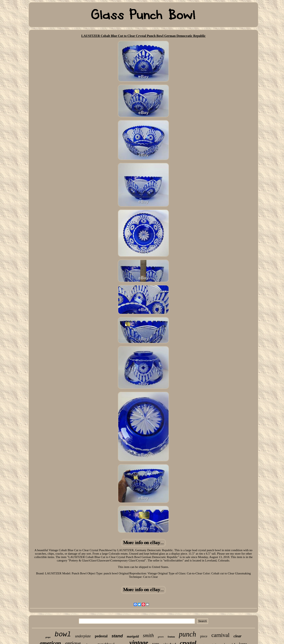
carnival (220, 635)
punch (188, 634)
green (161, 637)
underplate (83, 636)
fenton (171, 637)
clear (238, 636)
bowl (63, 635)
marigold (133, 636)
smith (148, 635)
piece (204, 636)
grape (48, 637)
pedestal (101, 636)
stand (117, 636)
